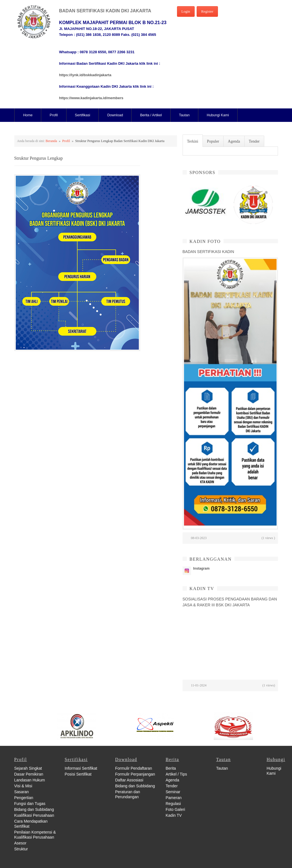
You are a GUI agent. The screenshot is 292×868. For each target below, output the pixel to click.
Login (186, 11)
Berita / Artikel (151, 115)
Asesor (20, 843)
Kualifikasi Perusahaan (34, 815)
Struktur (21, 849)
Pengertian (24, 798)
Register (207, 11)
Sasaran (22, 792)
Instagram (202, 568)
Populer (213, 141)
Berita (171, 768)
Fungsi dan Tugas (30, 804)
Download (115, 115)
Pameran (174, 798)
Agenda (234, 141)
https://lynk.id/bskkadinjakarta (85, 75)
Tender (254, 141)
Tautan (184, 115)
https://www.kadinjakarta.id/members (91, 98)
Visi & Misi (23, 786)
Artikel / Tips (176, 774)
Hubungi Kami (218, 115)
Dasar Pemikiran (29, 774)
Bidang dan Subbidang (34, 809)
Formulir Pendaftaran (134, 768)
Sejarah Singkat (28, 768)
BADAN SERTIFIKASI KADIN (208, 252)
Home (28, 115)
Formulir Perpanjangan (135, 774)
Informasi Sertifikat (81, 768)
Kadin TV (174, 815)
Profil (54, 115)
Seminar (173, 792)
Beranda (51, 141)
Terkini (193, 141)
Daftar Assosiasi (129, 780)
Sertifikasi (83, 115)
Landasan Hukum (30, 780)
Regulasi (173, 804)
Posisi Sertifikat (78, 774)
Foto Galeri (175, 809)
